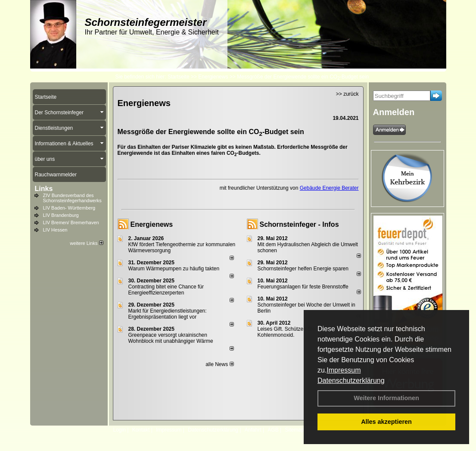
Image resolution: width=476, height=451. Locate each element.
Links (44, 189)
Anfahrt (253, 430)
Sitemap (294, 430)
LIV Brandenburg (61, 215)
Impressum (344, 370)
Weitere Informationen (386, 398)
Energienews (152, 224)
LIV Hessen (55, 230)
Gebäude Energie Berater (329, 188)
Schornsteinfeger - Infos (299, 224)
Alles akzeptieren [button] (386, 422)
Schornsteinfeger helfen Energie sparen (303, 269)
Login (120, 430)
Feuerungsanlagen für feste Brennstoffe (303, 287)
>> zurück (347, 94)
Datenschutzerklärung (351, 381)
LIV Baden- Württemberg (69, 208)
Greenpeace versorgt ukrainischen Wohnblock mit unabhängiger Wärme (171, 338)
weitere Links (86, 243)
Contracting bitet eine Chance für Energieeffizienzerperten (166, 290)
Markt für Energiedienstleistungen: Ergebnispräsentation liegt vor (168, 314)
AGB (273, 430)
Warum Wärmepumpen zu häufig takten (174, 269)
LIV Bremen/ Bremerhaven (71, 222)
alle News (219, 364)
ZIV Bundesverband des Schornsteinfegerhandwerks (72, 198)
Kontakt (141, 430)
